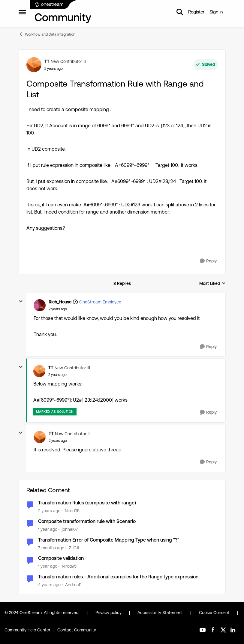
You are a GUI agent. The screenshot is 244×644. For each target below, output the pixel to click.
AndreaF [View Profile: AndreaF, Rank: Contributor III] (73, 585)
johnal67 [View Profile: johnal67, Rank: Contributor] (70, 529)
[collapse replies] (21, 301)
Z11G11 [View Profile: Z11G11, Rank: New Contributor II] (74, 548)
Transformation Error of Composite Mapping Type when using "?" (109, 540)
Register (196, 12)
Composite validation (61, 558)
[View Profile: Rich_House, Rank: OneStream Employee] (40, 305)
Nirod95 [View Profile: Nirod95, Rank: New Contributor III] (72, 511)
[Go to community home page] (61, 12)
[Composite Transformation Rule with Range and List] (58, 309)
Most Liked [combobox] (212, 284)
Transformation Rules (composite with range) (87, 503)
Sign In (216, 12)
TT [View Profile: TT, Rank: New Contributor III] (47, 61)
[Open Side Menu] (22, 12)
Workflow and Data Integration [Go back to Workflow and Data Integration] (47, 34)
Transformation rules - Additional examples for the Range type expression (118, 577)
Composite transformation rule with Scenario (87, 521)
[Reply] (208, 261)
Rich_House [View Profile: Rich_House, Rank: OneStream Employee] (60, 302)
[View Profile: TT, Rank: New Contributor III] (34, 65)
